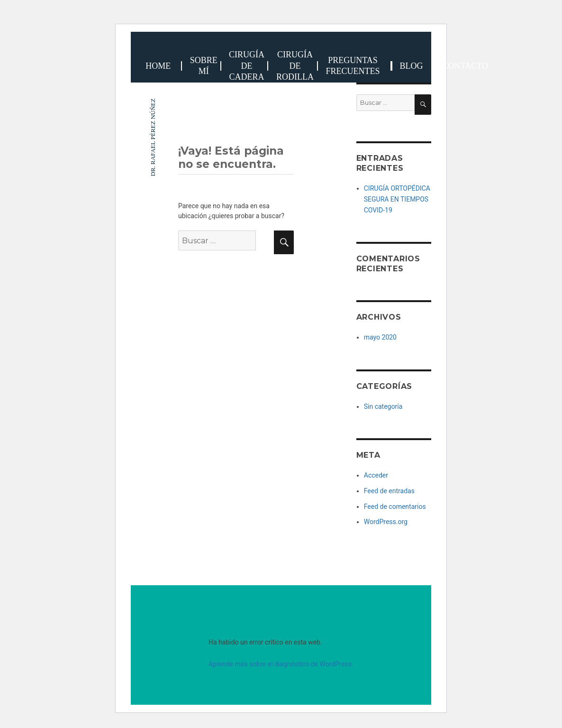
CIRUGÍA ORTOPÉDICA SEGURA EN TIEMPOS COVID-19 (397, 199)
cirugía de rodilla (295, 66)
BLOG (412, 66)
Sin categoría (383, 406)
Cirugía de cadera (247, 66)
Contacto (465, 66)
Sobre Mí (204, 66)
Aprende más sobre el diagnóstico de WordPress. (281, 664)
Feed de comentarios (395, 507)
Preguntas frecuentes (353, 66)
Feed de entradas (389, 491)
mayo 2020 (380, 337)
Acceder (376, 475)
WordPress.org (386, 522)
